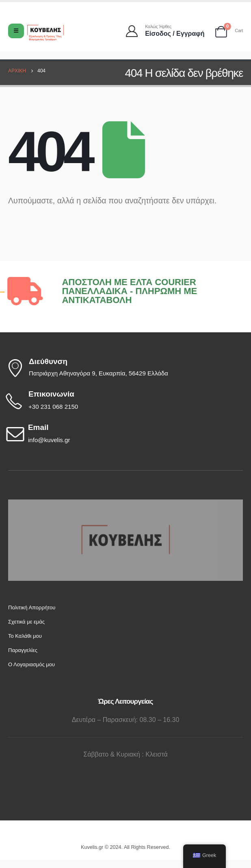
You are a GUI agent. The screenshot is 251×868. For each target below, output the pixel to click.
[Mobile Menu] (16, 31)
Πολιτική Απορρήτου (32, 607)
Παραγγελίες (23, 650)
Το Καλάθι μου (25, 636)
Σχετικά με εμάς (26, 622)
